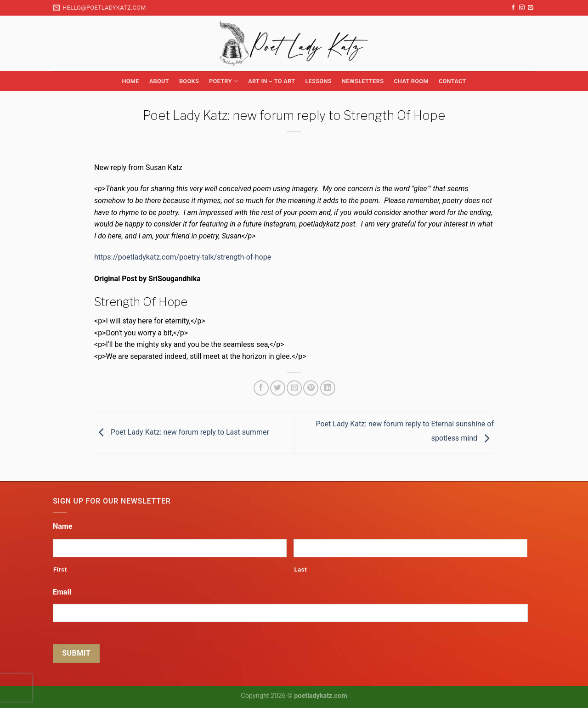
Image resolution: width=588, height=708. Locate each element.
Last (300, 569)
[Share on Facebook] (261, 388)
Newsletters (363, 81)
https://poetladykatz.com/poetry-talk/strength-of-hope (183, 257)
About (159, 81)
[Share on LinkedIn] (328, 388)
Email (62, 592)
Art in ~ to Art (271, 81)
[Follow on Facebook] (513, 8)
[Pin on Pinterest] (311, 388)
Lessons (318, 81)
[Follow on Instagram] (522, 8)
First (60, 569)
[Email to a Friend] (294, 388)
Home (130, 81)
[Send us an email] (531, 8)
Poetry (223, 81)
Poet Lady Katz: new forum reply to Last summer (182, 433)
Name (62, 526)
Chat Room (411, 81)
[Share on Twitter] (278, 388)
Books (189, 81)
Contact (452, 81)
